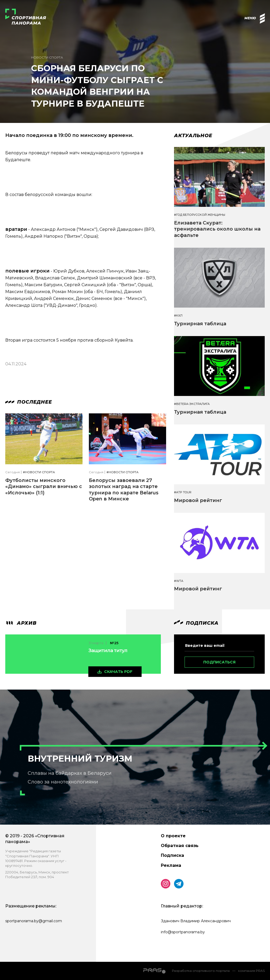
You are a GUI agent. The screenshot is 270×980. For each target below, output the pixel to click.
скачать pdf (118, 672)
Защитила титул (108, 651)
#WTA (179, 581)
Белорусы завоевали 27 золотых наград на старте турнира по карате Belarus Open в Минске (124, 490)
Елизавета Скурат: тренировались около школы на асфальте (217, 229)
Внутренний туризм (80, 759)
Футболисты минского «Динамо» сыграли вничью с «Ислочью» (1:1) (44, 487)
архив (21, 623)
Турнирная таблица (200, 324)
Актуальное (193, 136)
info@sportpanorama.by (183, 932)
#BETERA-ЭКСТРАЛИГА (192, 404)
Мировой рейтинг (198, 500)
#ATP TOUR (183, 492)
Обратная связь (180, 846)
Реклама (171, 865)
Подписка (172, 855)
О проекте (173, 836)
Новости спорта (47, 57)
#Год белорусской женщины (200, 215)
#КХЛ (178, 316)
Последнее (29, 402)
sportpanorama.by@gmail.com (34, 921)
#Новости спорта (39, 472)
